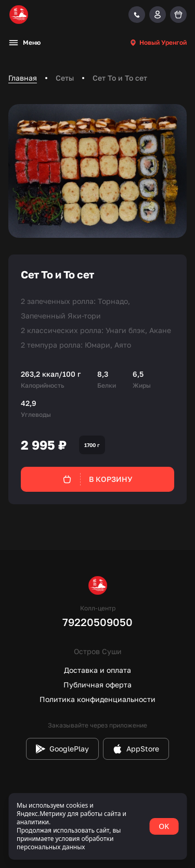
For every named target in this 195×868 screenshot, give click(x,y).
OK (164, 826)
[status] (97, 826)
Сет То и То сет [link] (120, 78)
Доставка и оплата (97, 670)
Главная (23, 78)
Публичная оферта (97, 685)
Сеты (65, 78)
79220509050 (97, 622)
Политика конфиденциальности (97, 699)
